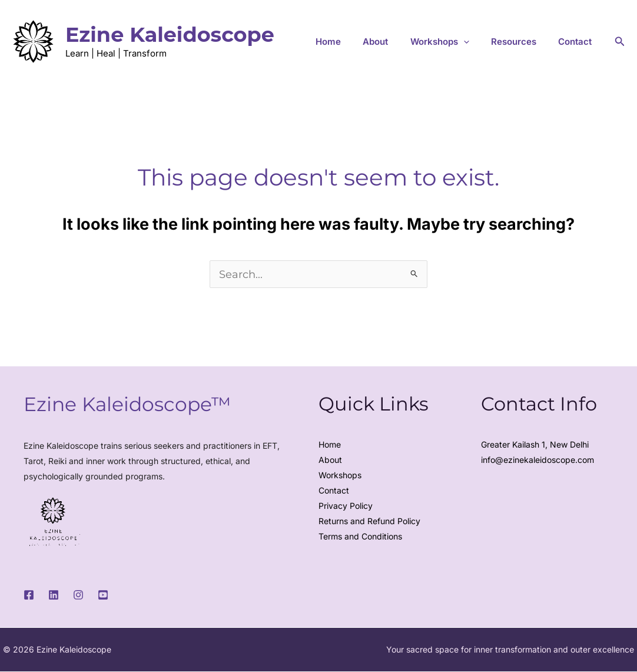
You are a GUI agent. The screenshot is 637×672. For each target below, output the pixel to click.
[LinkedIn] (54, 595)
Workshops (340, 476)
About (403, 42)
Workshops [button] (459, 42)
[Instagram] (78, 595)
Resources (525, 42)
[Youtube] (103, 595)
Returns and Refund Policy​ (369, 522)
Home (364, 42)
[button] (483, 42)
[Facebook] (29, 595)
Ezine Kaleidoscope (170, 34)
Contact (579, 42)
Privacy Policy (346, 506)
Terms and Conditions (360, 537)
